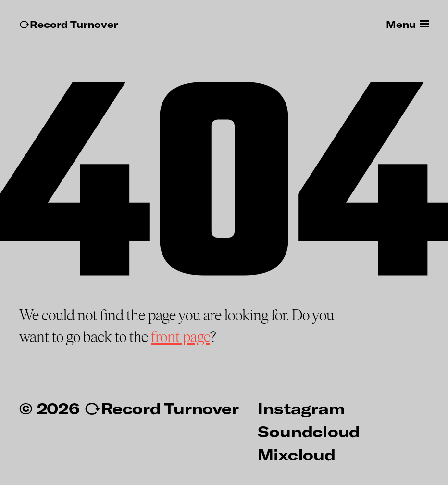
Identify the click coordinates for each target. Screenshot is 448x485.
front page (180, 337)
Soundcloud (309, 431)
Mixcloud (296, 454)
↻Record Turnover (68, 24)
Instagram (301, 408)
